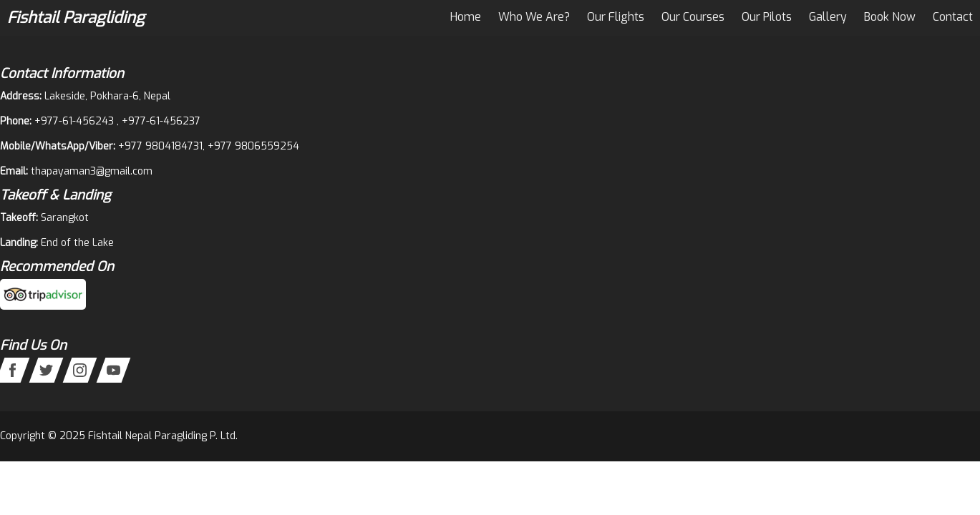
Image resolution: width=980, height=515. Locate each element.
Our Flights (616, 17)
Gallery (828, 17)
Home (466, 17)
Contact (953, 17)
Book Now (890, 17)
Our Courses (693, 17)
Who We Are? (534, 17)
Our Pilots (767, 17)
